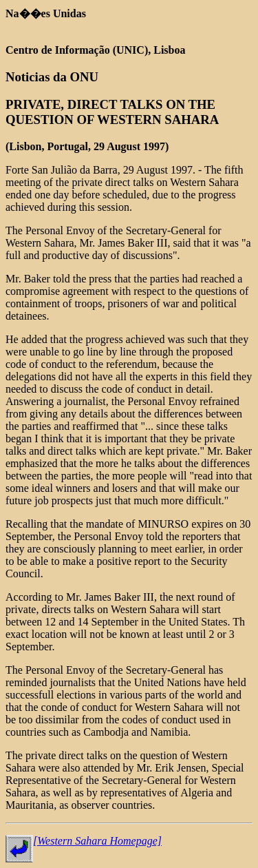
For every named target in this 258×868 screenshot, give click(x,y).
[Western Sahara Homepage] (97, 841)
